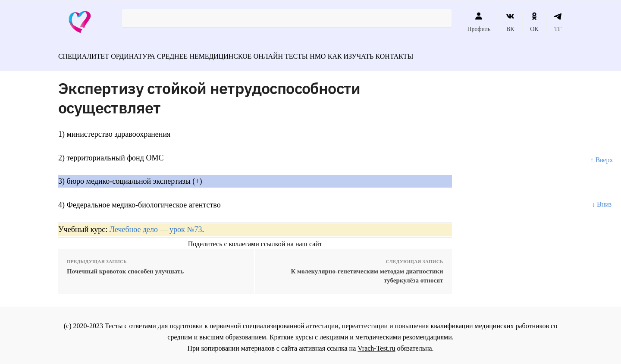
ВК (510, 22)
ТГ (558, 22)
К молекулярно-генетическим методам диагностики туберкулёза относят (367, 272)
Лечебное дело (134, 226)
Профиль (479, 22)
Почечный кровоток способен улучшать (125, 267)
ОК (534, 22)
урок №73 (186, 226)
